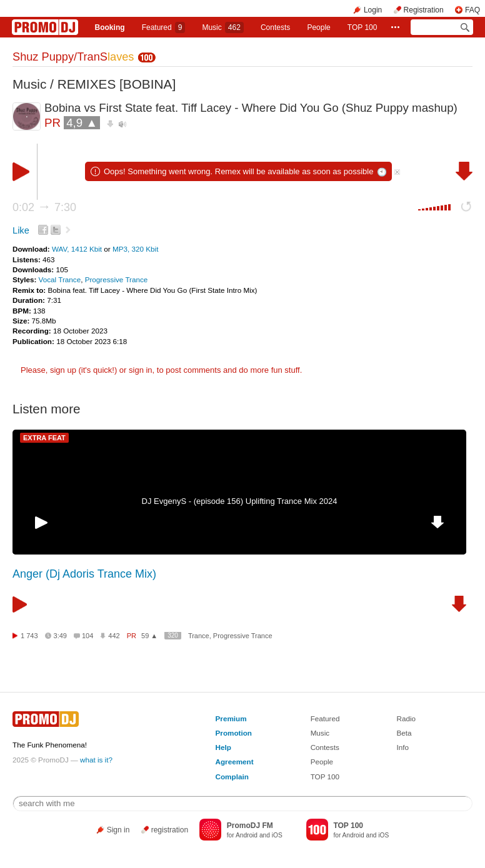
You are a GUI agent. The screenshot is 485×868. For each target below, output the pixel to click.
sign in (141, 370)
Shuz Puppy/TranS (73, 57)
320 (173, 635)
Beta (404, 733)
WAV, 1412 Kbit (78, 249)
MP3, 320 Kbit (135, 249)
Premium (231, 718)
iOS (277, 835)
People (318, 27)
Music (222, 27)
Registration (424, 10)
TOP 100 (362, 27)
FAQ (472, 10)
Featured (164, 27)
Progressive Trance (117, 279)
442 (114, 636)
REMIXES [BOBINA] (117, 84)
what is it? (96, 760)
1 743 (29, 636)
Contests (325, 747)
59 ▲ (149, 636)
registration (170, 830)
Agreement (235, 762)
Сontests (275, 27)
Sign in (118, 830)
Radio (406, 718)
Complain (232, 777)
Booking (110, 27)
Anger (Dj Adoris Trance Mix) (84, 574)
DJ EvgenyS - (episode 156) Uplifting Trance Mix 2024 (240, 501)
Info (402, 747)
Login (373, 10)
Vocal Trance (60, 279)
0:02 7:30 (44, 207)
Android (247, 835)
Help (223, 747)
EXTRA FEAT (44, 438)
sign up (63, 370)
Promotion (234, 733)
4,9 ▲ (82, 123)
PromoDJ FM (250, 826)
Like (21, 230)
